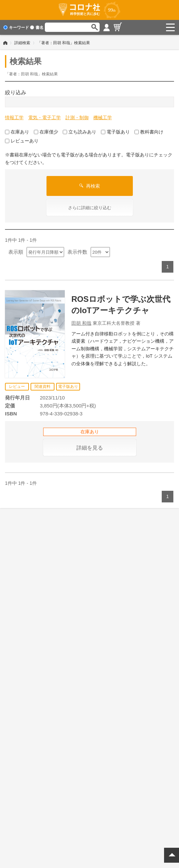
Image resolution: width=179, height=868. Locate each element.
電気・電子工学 (45, 118)
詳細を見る (90, 447)
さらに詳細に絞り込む (90, 208)
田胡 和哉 (81, 323)
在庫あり (17, 131)
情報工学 (14, 118)
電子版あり (115, 131)
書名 (37, 28)
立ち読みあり (80, 131)
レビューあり (22, 141)
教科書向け (149, 131)
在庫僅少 (46, 131)
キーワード (16, 28)
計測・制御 (77, 118)
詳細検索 (22, 43)
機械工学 (103, 118)
